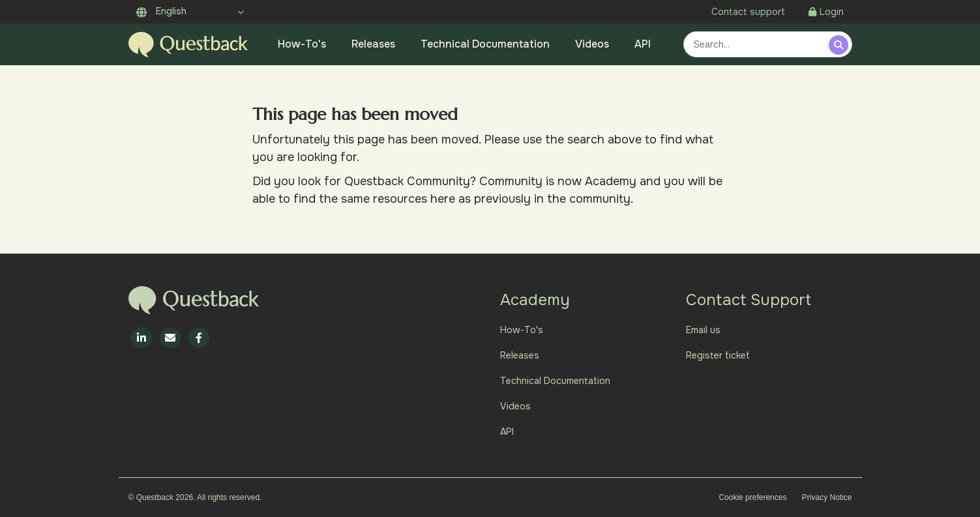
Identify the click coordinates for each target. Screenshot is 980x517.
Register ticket (718, 355)
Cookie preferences (752, 497)
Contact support (748, 12)
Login (826, 12)
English (161, 11)
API (643, 44)
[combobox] (758, 44)
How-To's (302, 44)
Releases (373, 44)
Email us (703, 330)
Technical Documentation (485, 44)
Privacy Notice (827, 497)
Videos (592, 44)
